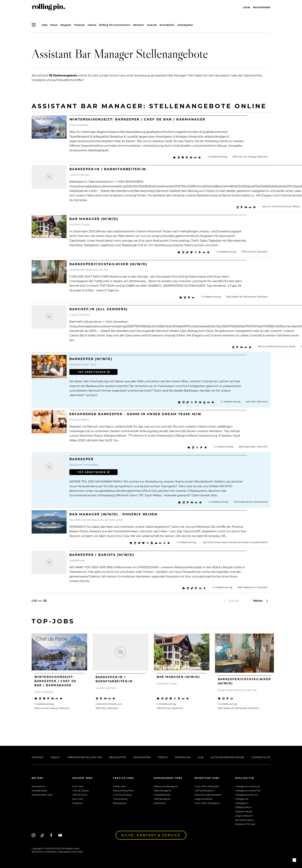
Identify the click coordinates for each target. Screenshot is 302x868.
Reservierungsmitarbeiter (208, 795)
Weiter (261, 601)
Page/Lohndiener (204, 799)
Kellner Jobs (119, 786)
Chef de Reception (204, 790)
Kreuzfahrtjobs (39, 790)
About (55, 757)
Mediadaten (142, 757)
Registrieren (262, 7)
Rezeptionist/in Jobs (42, 795)
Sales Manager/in (163, 790)
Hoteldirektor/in (162, 795)
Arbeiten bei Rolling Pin (84, 757)
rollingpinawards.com (247, 795)
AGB (201, 757)
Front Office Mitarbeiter (207, 786)
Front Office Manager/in (207, 803)
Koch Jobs (78, 786)
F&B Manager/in (162, 799)
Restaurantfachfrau (123, 790)
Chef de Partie (80, 795)
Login (246, 7)
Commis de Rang (122, 795)
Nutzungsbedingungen (227, 757)
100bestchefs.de (244, 811)
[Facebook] (51, 835)
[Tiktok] (42, 835)
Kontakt (38, 757)
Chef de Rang (120, 799)
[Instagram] (33, 835)
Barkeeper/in (120, 803)
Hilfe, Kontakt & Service (151, 835)
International (38, 786)
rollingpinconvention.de (248, 790)
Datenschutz (261, 757)
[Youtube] (60, 835)
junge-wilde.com (244, 816)
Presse (163, 757)
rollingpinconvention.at (248, 786)
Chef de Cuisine (80, 790)
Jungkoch (78, 803)
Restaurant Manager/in (166, 786)
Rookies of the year (245, 824)
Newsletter (117, 757)
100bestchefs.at (243, 807)
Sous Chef (78, 799)
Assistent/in (160, 803)
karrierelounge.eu (245, 820)
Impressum (183, 757)
